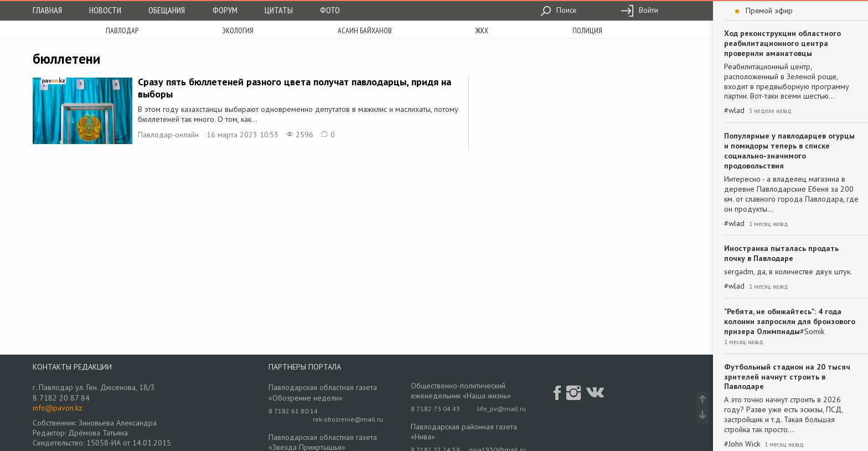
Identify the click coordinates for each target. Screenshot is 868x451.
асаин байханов (365, 30)
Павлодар (122, 30)
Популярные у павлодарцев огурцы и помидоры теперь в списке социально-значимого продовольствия (789, 151)
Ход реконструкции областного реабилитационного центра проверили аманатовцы (782, 43)
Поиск (558, 10)
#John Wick (742, 444)
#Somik (812, 332)
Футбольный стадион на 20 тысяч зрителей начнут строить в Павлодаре (787, 377)
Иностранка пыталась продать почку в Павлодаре (781, 253)
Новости (105, 10)
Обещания (167, 10)
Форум (225, 10)
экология (238, 30)
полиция (587, 30)
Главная (47, 10)
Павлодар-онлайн (168, 135)
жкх (482, 30)
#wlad (734, 111)
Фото (330, 10)
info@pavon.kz (58, 408)
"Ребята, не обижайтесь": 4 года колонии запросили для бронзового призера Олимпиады (790, 321)
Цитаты (279, 10)
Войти (639, 10)
